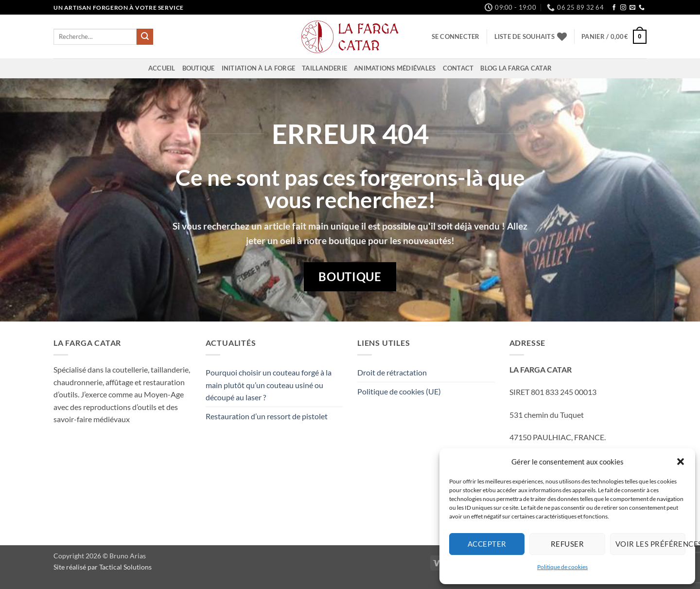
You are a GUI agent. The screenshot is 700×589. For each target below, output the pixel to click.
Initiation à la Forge (258, 68)
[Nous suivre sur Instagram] (623, 8)
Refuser (567, 544)
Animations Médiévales (395, 68)
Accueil (162, 68)
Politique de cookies (562, 567)
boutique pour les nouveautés (390, 241)
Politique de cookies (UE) (399, 391)
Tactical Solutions (125, 567)
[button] (681, 462)
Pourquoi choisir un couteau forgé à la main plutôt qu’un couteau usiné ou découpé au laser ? (269, 385)
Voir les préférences (650, 544)
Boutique (199, 68)
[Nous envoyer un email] (632, 8)
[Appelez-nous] (642, 8)
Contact (458, 68)
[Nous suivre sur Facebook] (614, 8)
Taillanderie (324, 68)
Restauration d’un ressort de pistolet (267, 416)
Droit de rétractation (392, 372)
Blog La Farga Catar (516, 68)
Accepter (487, 544)
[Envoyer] (145, 37)
